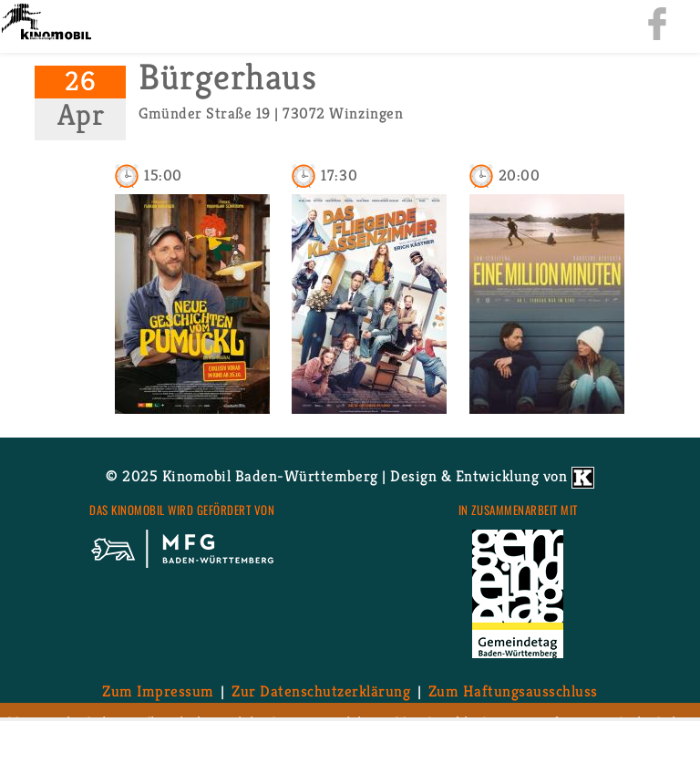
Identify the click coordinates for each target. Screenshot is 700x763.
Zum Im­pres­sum (158, 691)
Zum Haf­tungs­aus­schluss (513, 691)
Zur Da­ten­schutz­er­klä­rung (321, 691)
